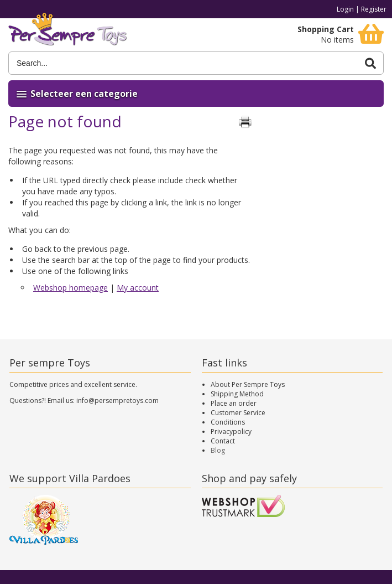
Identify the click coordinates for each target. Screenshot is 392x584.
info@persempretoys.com (117, 400)
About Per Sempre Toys (248, 384)
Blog (218, 450)
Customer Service (238, 413)
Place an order (234, 403)
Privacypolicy (231, 431)
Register (374, 9)
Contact (223, 441)
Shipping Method (237, 394)
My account (138, 288)
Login (345, 9)
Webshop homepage (70, 288)
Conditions (228, 422)
